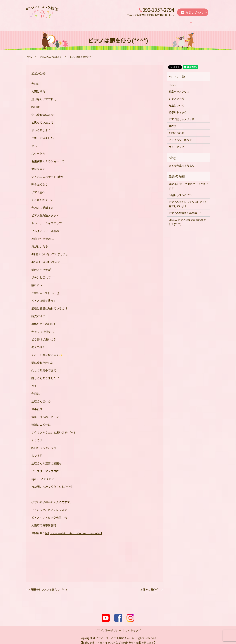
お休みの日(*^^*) (150, 586)
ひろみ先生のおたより (51, 53)
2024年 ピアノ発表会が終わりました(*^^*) (187, 218)
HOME (43, 23)
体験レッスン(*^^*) (180, 192)
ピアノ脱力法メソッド (160, 23)
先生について (109, 23)
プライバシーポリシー (182, 136)
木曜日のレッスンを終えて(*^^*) (48, 586)
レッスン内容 (87, 23)
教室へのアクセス (63, 23)
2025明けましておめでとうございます (188, 183)
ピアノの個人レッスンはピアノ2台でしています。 (187, 201)
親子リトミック (132, 23)
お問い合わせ (193, 12)
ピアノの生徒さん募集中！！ (185, 210)
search (196, 23)
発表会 (183, 23)
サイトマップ (176, 143)
